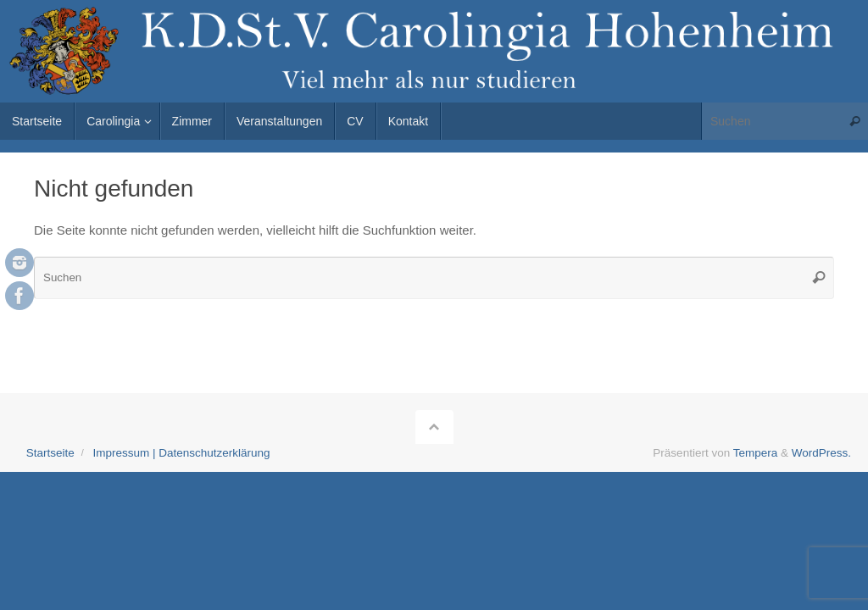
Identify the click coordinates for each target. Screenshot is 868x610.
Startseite (50, 453)
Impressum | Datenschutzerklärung (181, 453)
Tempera (756, 453)
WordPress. (821, 453)
